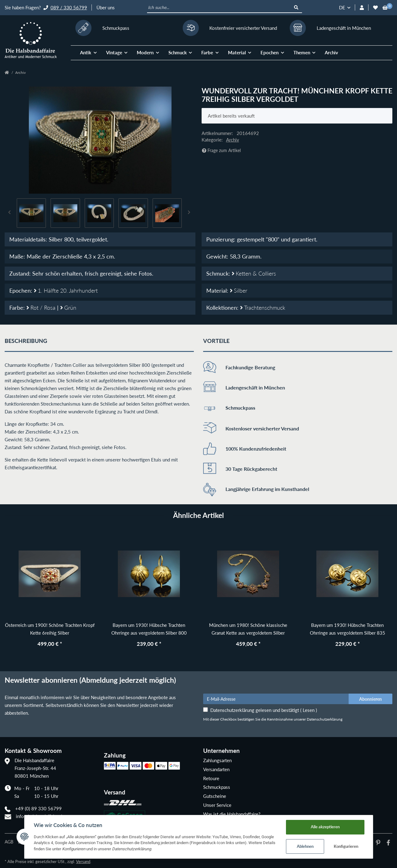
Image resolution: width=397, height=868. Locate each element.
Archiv (331, 52)
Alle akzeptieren (325, 827)
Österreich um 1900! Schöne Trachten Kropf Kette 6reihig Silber (50, 629)
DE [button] (342, 7)
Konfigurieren (346, 846)
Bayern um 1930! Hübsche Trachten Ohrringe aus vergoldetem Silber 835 (348, 629)
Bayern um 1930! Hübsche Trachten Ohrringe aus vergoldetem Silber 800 (149, 629)
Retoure (211, 778)
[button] (362, 8)
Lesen (309, 710)
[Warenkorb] (385, 8)
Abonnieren (370, 699)
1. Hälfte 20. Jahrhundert (66, 290)
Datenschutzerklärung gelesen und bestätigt (264, 710)
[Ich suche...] (219, 8)
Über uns (106, 7)
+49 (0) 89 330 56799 (38, 808)
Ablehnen (305, 846)
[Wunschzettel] (375, 8)
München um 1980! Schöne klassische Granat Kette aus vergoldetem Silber (248, 629)
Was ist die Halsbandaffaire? (232, 814)
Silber (239, 290)
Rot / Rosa (42, 308)
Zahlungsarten (217, 760)
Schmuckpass (217, 787)
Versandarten (216, 769)
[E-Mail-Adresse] (276, 699)
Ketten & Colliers (254, 273)
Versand (83, 861)
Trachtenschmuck (263, 308)
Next (189, 213)
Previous (10, 213)
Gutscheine (215, 796)
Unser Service (217, 805)
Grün (68, 308)
